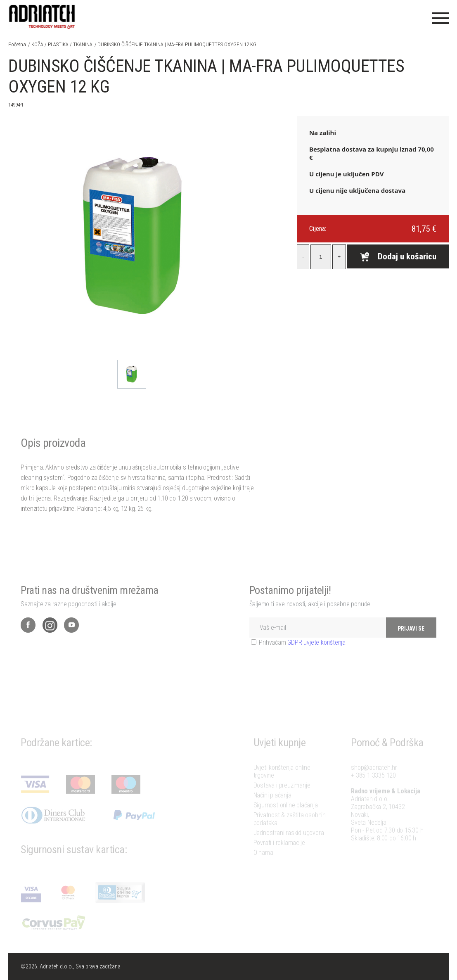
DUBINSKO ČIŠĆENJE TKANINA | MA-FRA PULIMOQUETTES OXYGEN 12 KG (177, 44)
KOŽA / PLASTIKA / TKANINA (62, 44)
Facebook (28, 637)
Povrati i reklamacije (279, 852)
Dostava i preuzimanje (282, 794)
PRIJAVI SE (411, 640)
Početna (17, 44)
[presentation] (312, 683)
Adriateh (42, 14)
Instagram (50, 637)
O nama (263, 862)
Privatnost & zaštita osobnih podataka (290, 828)
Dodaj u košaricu (398, 256)
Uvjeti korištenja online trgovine (282, 781)
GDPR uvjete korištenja (316, 654)
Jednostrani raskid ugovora (289, 842)
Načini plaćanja (272, 804)
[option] (131, 374)
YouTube (71, 637)
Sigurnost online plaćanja (286, 814)
